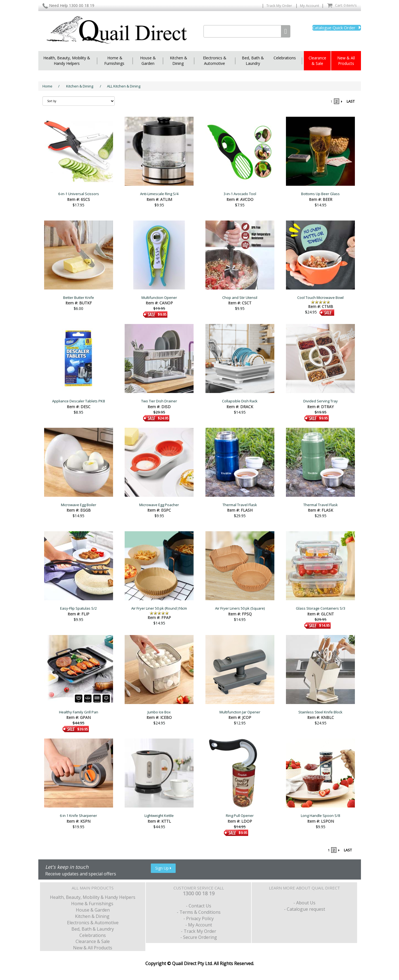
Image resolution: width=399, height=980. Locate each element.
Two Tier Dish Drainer (159, 401)
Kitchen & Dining (179, 61)
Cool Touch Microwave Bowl (320, 298)
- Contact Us (199, 906)
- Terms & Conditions (199, 912)
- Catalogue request (305, 909)
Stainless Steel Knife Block (320, 712)
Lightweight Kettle (159, 816)
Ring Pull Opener (240, 816)
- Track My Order (199, 931)
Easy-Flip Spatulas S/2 (78, 608)
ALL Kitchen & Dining (124, 86)
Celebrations (285, 58)
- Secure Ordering (199, 937)
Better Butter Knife (79, 298)
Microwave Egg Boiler (79, 505)
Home (47, 86)
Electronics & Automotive (215, 61)
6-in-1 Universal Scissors (79, 194)
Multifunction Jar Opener (240, 712)
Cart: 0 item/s (342, 6)
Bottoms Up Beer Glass (320, 194)
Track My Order (280, 6)
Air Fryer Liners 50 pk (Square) (240, 608)
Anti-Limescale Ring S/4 (159, 194)
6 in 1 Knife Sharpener (78, 816)
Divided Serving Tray (321, 401)
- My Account (199, 925)
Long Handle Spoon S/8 (320, 816)
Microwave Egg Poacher (159, 505)
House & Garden (148, 61)
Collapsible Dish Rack (240, 401)
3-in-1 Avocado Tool (240, 194)
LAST (351, 101)
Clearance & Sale (317, 61)
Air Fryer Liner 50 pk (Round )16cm (159, 608)
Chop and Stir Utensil (240, 298)
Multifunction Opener (159, 298)
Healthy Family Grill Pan (79, 712)
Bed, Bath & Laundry (253, 61)
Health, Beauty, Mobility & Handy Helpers (67, 61)
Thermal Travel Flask (240, 505)
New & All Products (346, 61)
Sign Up (163, 868)
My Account (310, 6)
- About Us (304, 903)
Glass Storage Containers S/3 (321, 608)
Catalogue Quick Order (337, 28)
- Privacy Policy (199, 918)
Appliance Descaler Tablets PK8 (78, 401)
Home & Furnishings (115, 61)
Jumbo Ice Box (159, 712)
